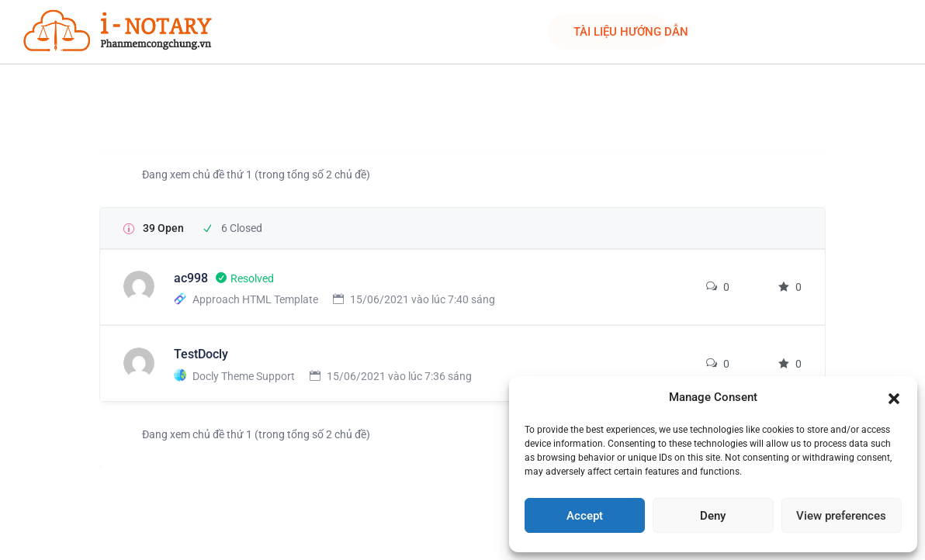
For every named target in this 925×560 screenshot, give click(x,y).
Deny (713, 516)
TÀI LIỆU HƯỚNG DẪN (631, 32)
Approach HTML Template (255, 299)
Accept (585, 516)
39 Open (163, 228)
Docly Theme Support (244, 376)
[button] (894, 397)
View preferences (841, 516)
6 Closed (242, 228)
